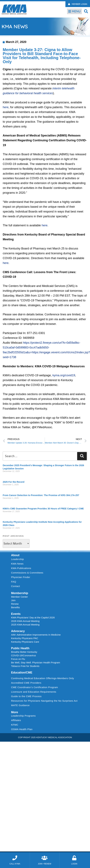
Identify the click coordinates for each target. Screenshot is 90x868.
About (15, 555)
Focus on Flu (18, 659)
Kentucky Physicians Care (25, 642)
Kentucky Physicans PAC (25, 638)
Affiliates (17, 720)
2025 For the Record (14, 482)
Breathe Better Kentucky (24, 652)
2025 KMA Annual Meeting (25, 625)
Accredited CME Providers (26, 683)
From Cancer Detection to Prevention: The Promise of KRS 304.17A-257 (41, 495)
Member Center (19, 597)
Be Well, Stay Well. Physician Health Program (36, 662)
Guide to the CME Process (26, 696)
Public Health (20, 648)
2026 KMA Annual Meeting (25, 621)
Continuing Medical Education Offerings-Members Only (43, 678)
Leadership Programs (24, 716)
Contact (16, 586)
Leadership (18, 559)
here (6, 107)
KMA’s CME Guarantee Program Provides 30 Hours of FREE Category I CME (43, 509)
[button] (86, 11)
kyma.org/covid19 (64, 375)
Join (13, 600)
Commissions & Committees (27, 573)
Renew (15, 604)
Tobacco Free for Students (25, 666)
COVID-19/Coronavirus (23, 655)
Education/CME (22, 673)
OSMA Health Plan (22, 729)
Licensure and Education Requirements (34, 692)
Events (16, 614)
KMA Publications (21, 568)
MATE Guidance (20, 705)
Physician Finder (21, 577)
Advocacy (18, 631)
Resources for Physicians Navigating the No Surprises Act (44, 701)
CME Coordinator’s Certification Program (35, 687)
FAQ (14, 582)
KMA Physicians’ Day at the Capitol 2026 (33, 617)
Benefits (15, 607)
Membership (20, 593)
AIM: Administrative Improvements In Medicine (36, 635)
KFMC (15, 725)
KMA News (17, 564)
